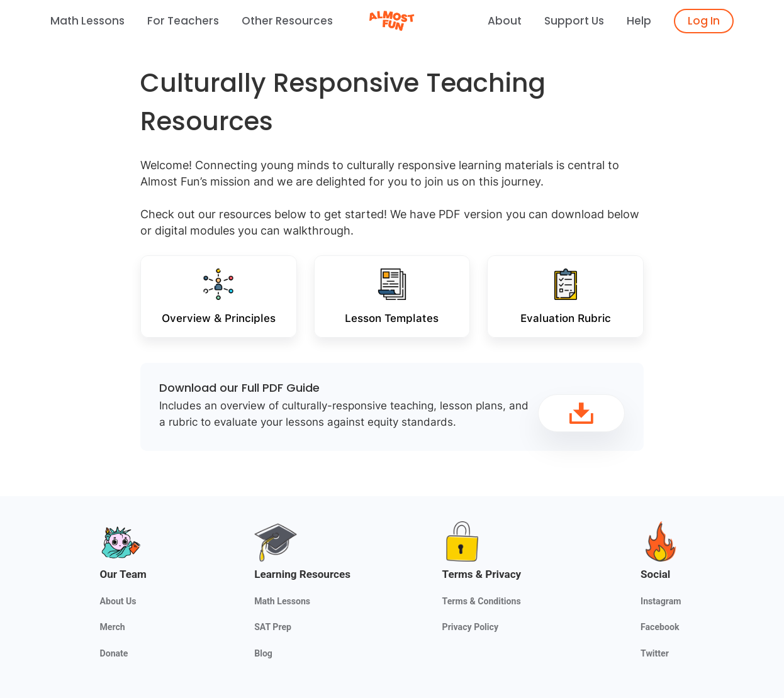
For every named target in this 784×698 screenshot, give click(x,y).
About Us (118, 601)
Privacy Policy (470, 627)
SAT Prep (273, 627)
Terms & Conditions (482, 601)
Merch (113, 627)
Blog (263, 653)
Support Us (574, 21)
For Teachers (183, 21)
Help (639, 21)
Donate (114, 653)
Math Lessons (87, 21)
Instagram (661, 601)
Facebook (660, 627)
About (505, 21)
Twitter (655, 653)
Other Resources (287, 21)
